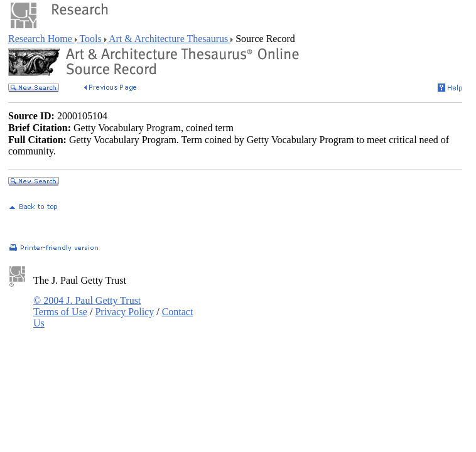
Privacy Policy (124, 312)
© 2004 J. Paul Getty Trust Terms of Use (87, 306)
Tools (91, 39)
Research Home (41, 39)
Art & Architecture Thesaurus (169, 39)
